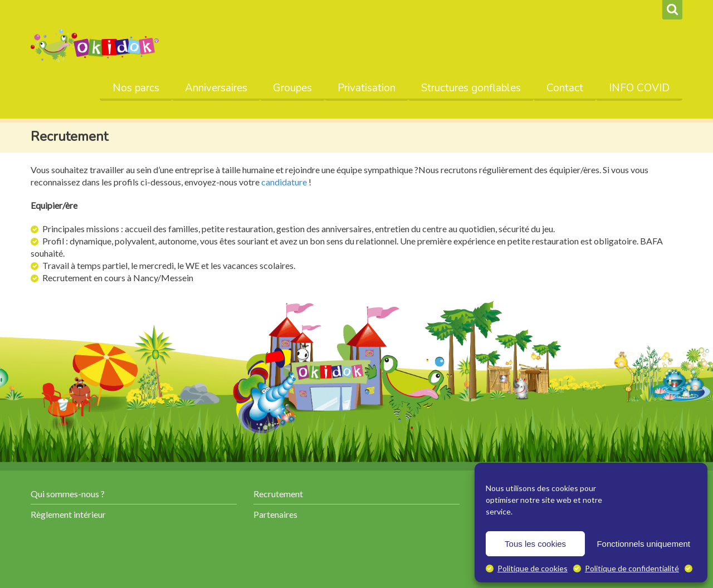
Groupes (292, 88)
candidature (284, 182)
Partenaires (275, 514)
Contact (565, 88)
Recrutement (278, 494)
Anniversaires (216, 88)
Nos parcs (136, 88)
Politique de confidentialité (632, 568)
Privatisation (367, 88)
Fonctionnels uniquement (643, 544)
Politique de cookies (533, 568)
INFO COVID (639, 88)
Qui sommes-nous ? (68, 494)
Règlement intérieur (68, 514)
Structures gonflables (471, 88)
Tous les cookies (535, 544)
